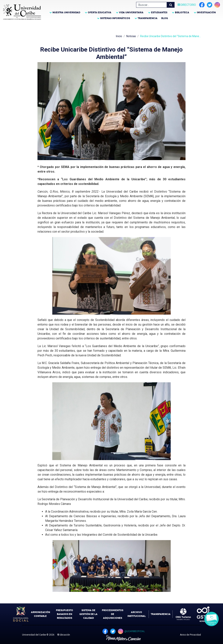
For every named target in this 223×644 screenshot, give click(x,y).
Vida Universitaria (131, 13)
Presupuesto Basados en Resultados (64, 614)
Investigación (206, 13)
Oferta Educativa (100, 13)
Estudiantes (159, 13)
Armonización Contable (40, 614)
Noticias (131, 36)
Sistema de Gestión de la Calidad (88, 614)
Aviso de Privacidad (190, 635)
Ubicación (64, 635)
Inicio (119, 36)
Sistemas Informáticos (115, 18)
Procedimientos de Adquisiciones (113, 614)
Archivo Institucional (137, 614)
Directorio (187, 5)
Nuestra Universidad (66, 13)
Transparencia (148, 18)
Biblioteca (182, 13)
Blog (165, 18)
